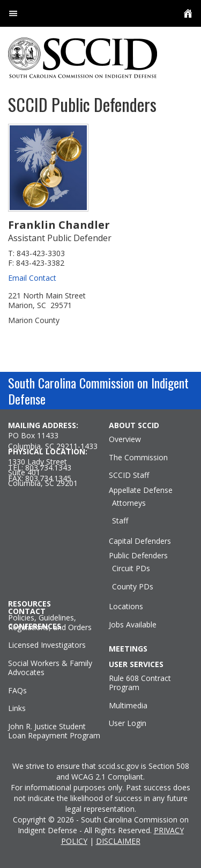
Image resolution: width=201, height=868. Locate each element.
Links (17, 708)
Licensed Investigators (47, 645)
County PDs (133, 587)
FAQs (17, 691)
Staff (120, 521)
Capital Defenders (140, 541)
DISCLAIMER (118, 841)
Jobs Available (133, 625)
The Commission (138, 458)
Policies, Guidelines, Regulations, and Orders (50, 622)
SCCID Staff (129, 475)
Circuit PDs (131, 568)
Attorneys (129, 503)
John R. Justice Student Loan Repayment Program (54, 731)
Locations (126, 607)
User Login (128, 723)
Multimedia (128, 706)
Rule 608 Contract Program (140, 683)
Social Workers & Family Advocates (50, 668)
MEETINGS (128, 649)
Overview (125, 439)
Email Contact (32, 278)
